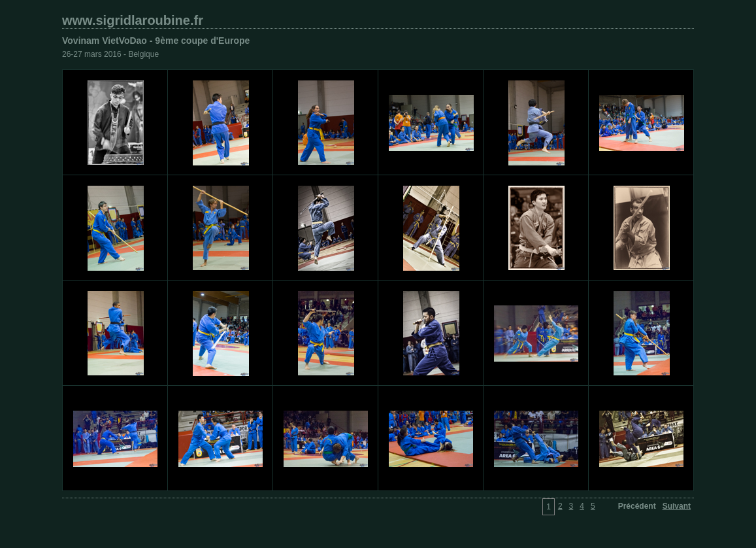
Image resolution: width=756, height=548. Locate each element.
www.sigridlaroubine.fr (133, 20)
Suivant (677, 506)
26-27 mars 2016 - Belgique (110, 54)
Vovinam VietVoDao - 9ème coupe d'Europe (156, 41)
